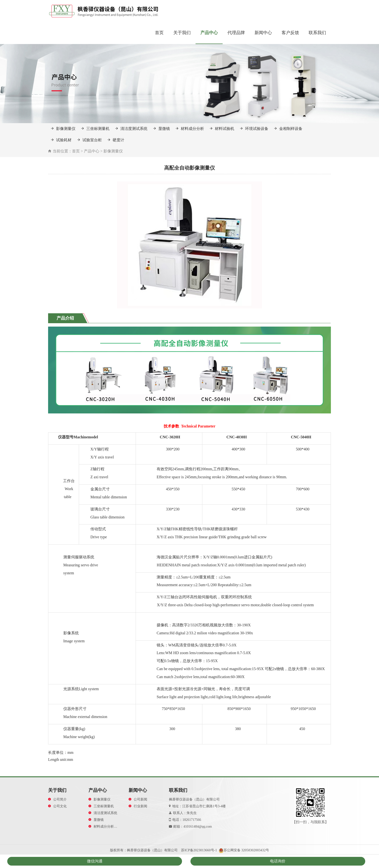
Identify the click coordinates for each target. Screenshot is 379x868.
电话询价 (278, 861)
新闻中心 (263, 33)
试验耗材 (61, 140)
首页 (159, 33)
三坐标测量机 (95, 129)
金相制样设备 (288, 129)
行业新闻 (138, 806)
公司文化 (57, 806)
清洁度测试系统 (131, 129)
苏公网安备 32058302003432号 (246, 850)
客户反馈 (290, 33)
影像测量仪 (63, 129)
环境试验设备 (254, 129)
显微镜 (162, 129)
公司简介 (57, 799)
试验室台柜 (90, 140)
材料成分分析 (190, 129)
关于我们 (182, 33)
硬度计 (116, 140)
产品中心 (209, 33)
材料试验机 (222, 129)
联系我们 (317, 33)
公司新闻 (138, 799)
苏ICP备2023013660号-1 (199, 850)
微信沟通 (95, 861)
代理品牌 (236, 33)
